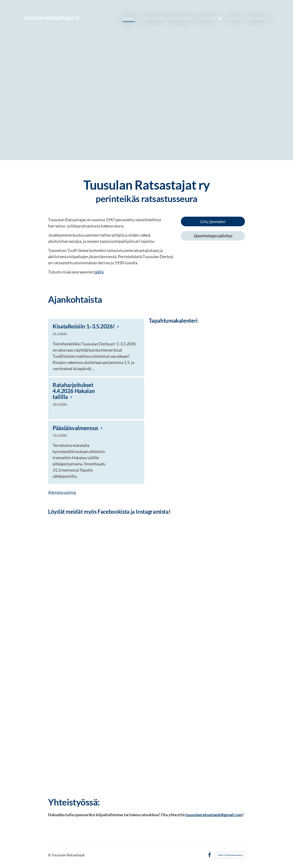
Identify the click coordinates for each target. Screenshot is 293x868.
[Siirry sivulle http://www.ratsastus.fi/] (213, 260)
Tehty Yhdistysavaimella (230, 855)
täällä (98, 272)
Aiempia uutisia (62, 492)
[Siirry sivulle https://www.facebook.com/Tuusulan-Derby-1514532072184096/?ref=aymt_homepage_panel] (146, 707)
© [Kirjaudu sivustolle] (50, 855)
